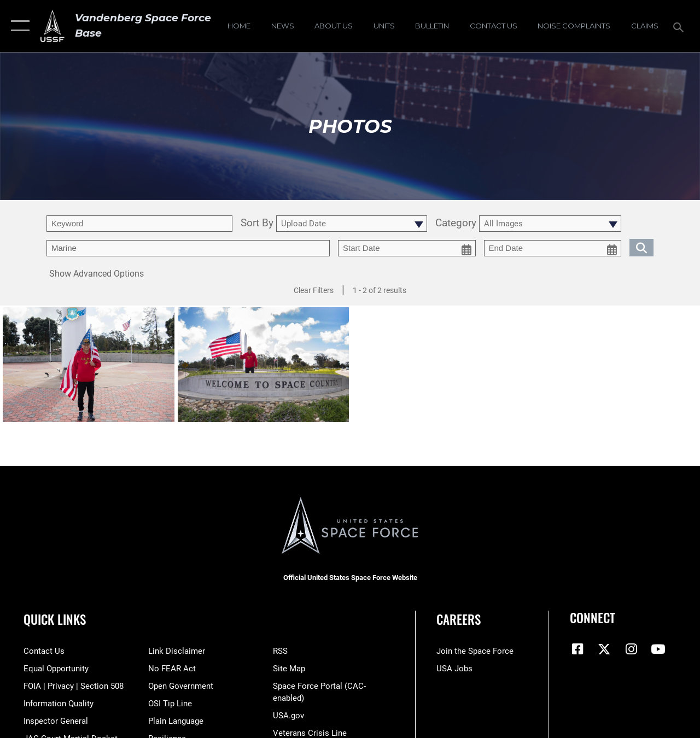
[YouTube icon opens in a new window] (658, 649)
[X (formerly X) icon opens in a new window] (604, 649)
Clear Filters (314, 290)
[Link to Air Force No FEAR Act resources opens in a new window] (172, 669)
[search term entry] (139, 224)
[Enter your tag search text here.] (188, 248)
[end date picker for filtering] (553, 248)
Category (456, 224)
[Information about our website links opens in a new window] (177, 651)
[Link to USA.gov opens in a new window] (288, 716)
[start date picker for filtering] (407, 248)
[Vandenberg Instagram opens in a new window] (631, 649)
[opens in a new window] (574, 26)
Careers (459, 620)
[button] (18, 26)
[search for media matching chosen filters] (641, 247)
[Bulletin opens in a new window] (432, 26)
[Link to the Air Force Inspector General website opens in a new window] (56, 721)
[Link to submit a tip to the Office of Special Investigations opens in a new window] (170, 704)
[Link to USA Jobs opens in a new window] (454, 669)
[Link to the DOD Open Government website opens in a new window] (181, 686)
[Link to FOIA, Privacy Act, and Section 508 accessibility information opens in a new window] (74, 686)
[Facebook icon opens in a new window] (578, 649)
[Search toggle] (680, 26)
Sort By (257, 224)
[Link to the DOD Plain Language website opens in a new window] (176, 721)
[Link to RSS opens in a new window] (280, 651)
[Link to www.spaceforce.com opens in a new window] (475, 651)
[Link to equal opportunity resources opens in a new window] (56, 669)
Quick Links (55, 620)
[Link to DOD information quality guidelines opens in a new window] (59, 704)
